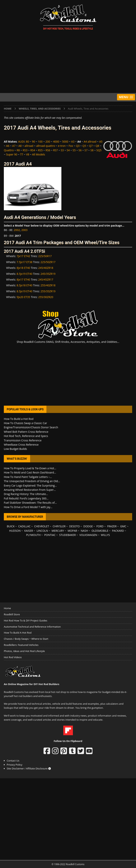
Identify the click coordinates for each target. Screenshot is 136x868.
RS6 (48, 150)
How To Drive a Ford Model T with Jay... (28, 507)
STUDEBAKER (67, 535)
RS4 (33, 150)
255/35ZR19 (48, 291)
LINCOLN (42, 531)
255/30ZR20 (46, 297)
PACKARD (118, 531)
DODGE (88, 526)
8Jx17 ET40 (23, 280)
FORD (100, 526)
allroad (29, 146)
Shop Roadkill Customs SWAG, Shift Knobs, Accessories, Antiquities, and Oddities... (68, 342)
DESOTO (74, 526)
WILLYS (105, 535)
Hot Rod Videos (13, 657)
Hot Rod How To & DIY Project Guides (26, 620)
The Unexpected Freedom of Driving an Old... (32, 481)
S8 (92, 150)
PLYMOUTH (33, 535)
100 (40, 142)
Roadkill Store (12, 614)
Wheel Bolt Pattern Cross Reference (26, 432)
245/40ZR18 (46, 268)
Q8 (97, 146)
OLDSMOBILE (100, 531)
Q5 (84, 146)
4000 (56, 142)
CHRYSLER (59, 526)
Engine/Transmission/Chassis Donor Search (31, 427)
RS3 (25, 150)
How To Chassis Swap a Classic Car (25, 423)
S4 (68, 150)
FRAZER (112, 526)
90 (34, 142)
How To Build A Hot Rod (18, 633)
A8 (20, 146)
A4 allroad (90, 142)
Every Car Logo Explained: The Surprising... (30, 485)
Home (7, 608)
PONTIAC (50, 535)
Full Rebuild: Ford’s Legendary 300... (26, 498)
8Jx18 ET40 (23, 268)
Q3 (78, 146)
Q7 (91, 146)
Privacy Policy (14, 765)
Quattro (9, 150)
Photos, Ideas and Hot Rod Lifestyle (24, 651)
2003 (24, 230)
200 (48, 142)
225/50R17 (45, 256)
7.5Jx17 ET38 (25, 262)
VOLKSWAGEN (88, 535)
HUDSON (15, 531)
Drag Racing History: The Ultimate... (26, 494)
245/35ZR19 (48, 274)
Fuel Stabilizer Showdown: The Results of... (30, 503)
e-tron (62, 146)
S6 (80, 150)
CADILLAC (24, 526)
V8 (28, 154)
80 (27, 142)
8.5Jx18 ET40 (25, 285)
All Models (38, 154)
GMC (123, 526)
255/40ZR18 (48, 285)
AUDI (21, 142)
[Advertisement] (68, 62)
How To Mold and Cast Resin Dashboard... (30, 472)
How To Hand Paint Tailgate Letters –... (28, 477)
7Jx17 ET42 (23, 256)
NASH (84, 531)
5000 (65, 142)
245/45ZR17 (46, 280)
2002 (17, 230)
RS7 (55, 150)
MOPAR (72, 531)
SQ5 (99, 150)
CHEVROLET (42, 526)
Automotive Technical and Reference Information (32, 627)
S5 (74, 150)
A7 (14, 146)
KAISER (28, 531)
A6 (8, 146)
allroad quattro (46, 146)
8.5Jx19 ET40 (25, 274)
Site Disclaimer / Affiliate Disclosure (29, 768)
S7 (86, 150)
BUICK (11, 526)
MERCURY (58, 531)
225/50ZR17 (48, 262)
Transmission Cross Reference (23, 440)
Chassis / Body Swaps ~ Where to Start (26, 639)
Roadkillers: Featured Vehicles (21, 645)
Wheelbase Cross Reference (21, 445)
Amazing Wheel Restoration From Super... (30, 490)
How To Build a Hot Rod (19, 419)
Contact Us (13, 761)
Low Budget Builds (15, 449)
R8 (18, 150)
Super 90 (12, 154)
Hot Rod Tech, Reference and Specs (26, 436)
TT (22, 154)
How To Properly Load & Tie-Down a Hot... (30, 468)
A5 (101, 142)
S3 (62, 150)
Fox (71, 146)
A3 (73, 142)
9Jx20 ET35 (23, 297)
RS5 (40, 150)
